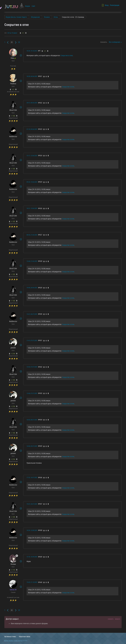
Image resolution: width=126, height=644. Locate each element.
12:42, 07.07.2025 (32, 367)
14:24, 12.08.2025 (32, 530)
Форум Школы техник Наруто (13, 641)
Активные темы (10, 637)
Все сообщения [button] (115, 42)
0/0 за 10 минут (12, 33)
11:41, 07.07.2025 (32, 341)
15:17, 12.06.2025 (32, 156)
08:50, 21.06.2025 (32, 235)
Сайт (33, 6)
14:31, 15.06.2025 (32, 208)
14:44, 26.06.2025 (32, 288)
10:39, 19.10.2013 (32, 51)
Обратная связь (25, 637)
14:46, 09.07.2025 (32, 446)
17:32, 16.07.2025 (32, 478)
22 (19, 42)
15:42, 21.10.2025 (32, 582)
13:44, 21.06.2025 (32, 261)
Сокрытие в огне (67, 55)
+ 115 (13, 570)
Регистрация (115, 5)
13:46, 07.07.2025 (32, 393)
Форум (27, 6)
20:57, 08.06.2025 (32, 103)
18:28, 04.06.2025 (32, 76)
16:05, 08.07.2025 (32, 420)
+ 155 (13, 116)
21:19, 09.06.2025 (32, 129)
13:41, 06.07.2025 (32, 314)
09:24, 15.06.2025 (32, 182)
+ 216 (13, 354)
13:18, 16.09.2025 (32, 557)
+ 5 (13, 89)
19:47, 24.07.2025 (32, 504)
